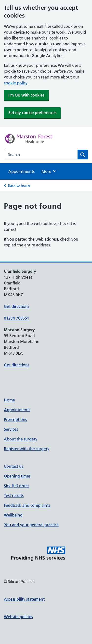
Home (9, 400)
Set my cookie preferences (32, 113)
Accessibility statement (24, 599)
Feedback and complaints (27, 505)
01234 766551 (17, 318)
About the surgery (21, 439)
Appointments (21, 171)
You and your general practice (31, 525)
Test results (14, 496)
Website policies (18, 617)
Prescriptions (15, 420)
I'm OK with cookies (26, 95)
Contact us (13, 466)
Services (11, 429)
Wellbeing (13, 515)
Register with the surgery (27, 449)
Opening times (17, 476)
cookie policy (16, 83)
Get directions (17, 306)
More (49, 171)
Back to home (19, 185)
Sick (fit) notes (17, 486)
